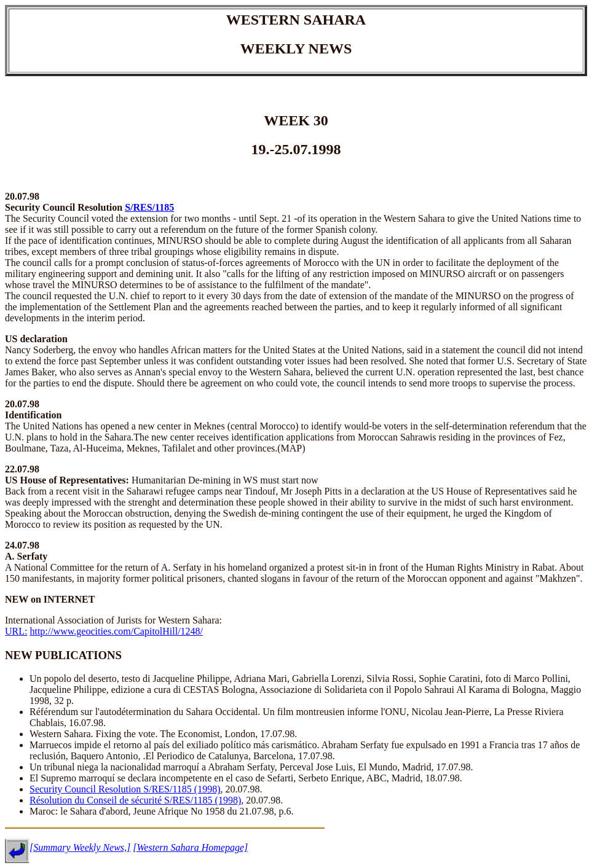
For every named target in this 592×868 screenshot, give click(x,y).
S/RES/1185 (149, 207)
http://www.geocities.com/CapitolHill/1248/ (116, 631)
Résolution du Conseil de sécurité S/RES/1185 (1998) (135, 800)
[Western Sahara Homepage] (190, 847)
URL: (16, 631)
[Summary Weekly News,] (80, 847)
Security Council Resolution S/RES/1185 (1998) (125, 789)
